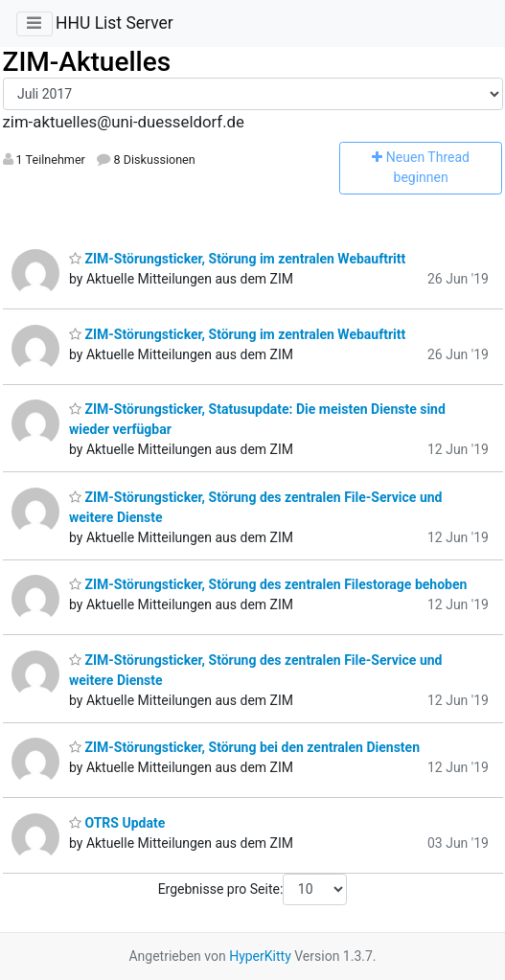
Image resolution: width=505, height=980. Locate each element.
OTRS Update (117, 823)
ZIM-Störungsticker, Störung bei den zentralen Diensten (244, 747)
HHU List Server (115, 23)
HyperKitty (260, 956)
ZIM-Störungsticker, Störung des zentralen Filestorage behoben (268, 584)
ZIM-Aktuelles (87, 62)
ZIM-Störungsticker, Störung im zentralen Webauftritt (237, 259)
